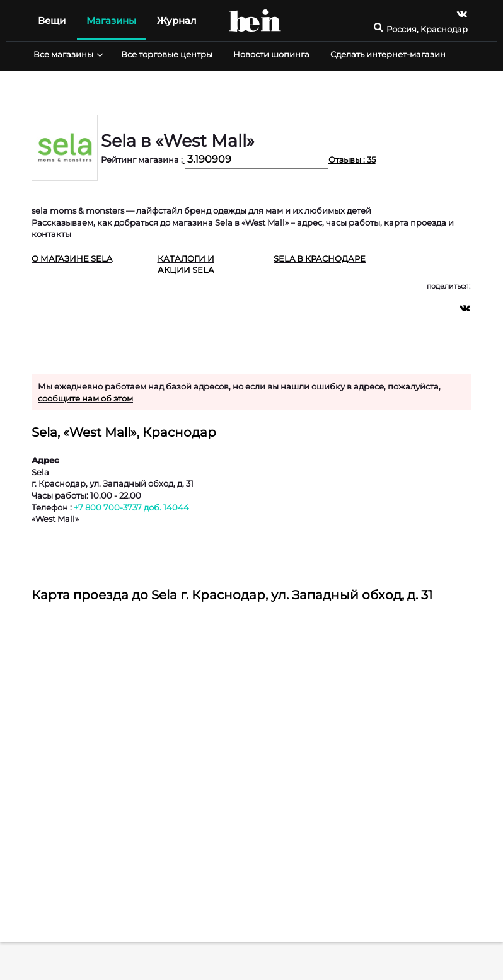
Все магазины (67, 55)
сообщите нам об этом (85, 398)
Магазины (111, 20)
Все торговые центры (167, 54)
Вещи (52, 20)
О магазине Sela (72, 258)
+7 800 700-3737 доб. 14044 (131, 507)
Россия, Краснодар (427, 29)
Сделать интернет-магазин (388, 54)
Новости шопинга (271, 54)
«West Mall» (55, 519)
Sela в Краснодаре (320, 258)
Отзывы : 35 (352, 159)
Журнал (177, 20)
